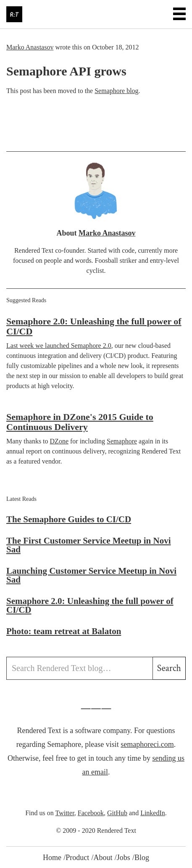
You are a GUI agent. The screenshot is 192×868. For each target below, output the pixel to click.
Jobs (124, 858)
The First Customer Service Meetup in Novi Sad (89, 545)
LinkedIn (153, 813)
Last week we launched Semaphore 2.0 (59, 346)
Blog (142, 858)
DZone (59, 441)
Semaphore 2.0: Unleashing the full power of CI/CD (94, 326)
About (103, 858)
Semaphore (122, 441)
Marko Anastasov (30, 47)
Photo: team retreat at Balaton (64, 631)
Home (52, 858)
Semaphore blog (116, 91)
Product (77, 858)
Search (169, 668)
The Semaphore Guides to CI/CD (69, 519)
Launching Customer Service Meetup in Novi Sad (91, 575)
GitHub (117, 813)
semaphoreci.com (147, 744)
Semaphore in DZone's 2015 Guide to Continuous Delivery (80, 422)
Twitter (64, 813)
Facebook (91, 813)
